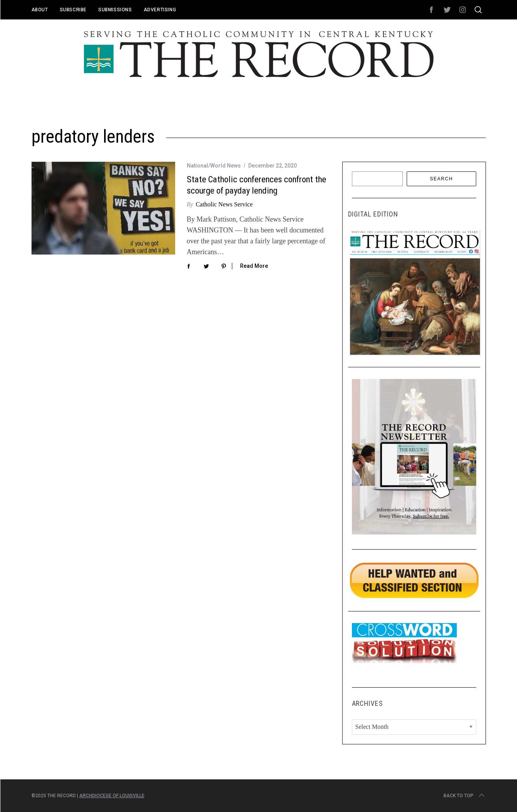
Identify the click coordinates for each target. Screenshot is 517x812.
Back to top (465, 796)
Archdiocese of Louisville (112, 796)
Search (441, 179)
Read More (254, 266)
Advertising (160, 10)
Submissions (115, 10)
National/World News (214, 166)
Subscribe (73, 10)
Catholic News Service (224, 204)
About (40, 10)
